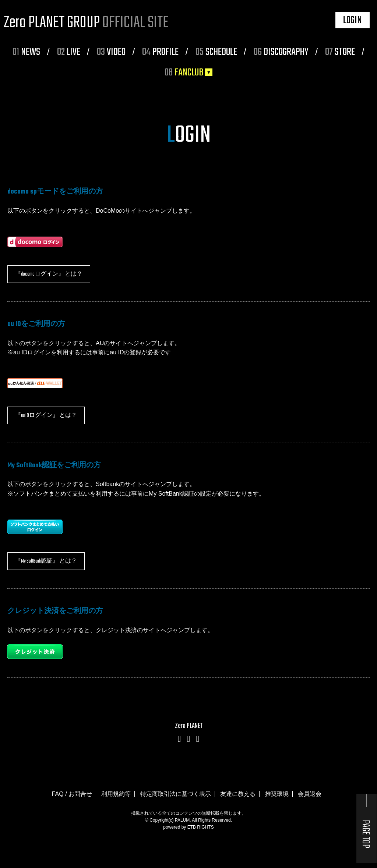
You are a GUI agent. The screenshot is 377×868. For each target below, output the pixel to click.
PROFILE (160, 52)
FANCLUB (184, 73)
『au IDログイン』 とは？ (46, 416)
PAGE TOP (365, 834)
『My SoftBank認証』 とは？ (46, 561)
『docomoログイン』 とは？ (49, 274)
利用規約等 (116, 794)
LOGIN (353, 20)
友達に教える (238, 794)
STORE (340, 52)
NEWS (26, 52)
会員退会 (310, 794)
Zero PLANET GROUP (86, 23)
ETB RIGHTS (201, 827)
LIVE (69, 52)
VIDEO (111, 52)
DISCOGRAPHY (281, 52)
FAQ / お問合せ (72, 794)
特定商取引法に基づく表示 (176, 794)
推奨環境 (277, 794)
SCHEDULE (216, 52)
